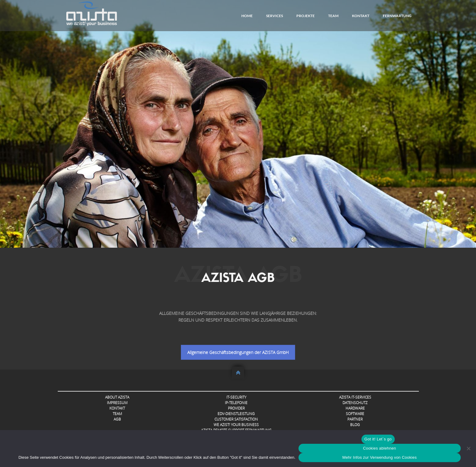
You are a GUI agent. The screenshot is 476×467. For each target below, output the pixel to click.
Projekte (306, 16)
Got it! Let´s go (378, 439)
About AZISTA (117, 397)
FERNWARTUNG (397, 16)
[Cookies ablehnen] (468, 448)
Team (333, 16)
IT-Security (236, 397)
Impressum (117, 403)
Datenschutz (355, 403)
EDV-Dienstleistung (236, 414)
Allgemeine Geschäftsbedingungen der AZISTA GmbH (238, 352)
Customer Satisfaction (236, 419)
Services (275, 16)
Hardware (355, 408)
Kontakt (361, 16)
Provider (236, 408)
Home (247, 16)
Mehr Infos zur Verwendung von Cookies (380, 457)
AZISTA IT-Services (355, 397)
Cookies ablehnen (379, 448)
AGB (117, 419)
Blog (355, 425)
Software (355, 414)
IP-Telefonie (236, 403)
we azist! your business (236, 425)
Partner (355, 419)
